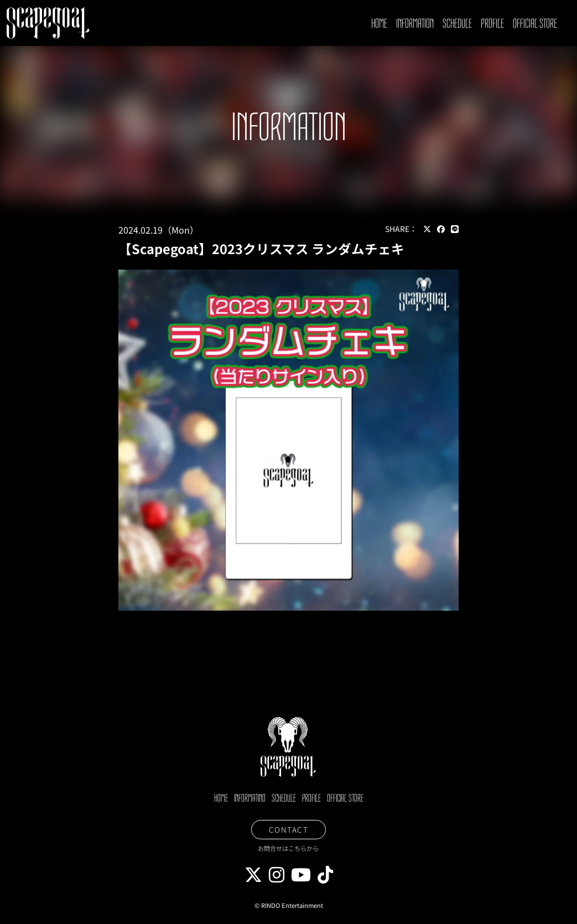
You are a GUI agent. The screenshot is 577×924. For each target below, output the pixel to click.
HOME (379, 23)
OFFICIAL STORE (535, 23)
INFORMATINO (250, 798)
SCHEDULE (457, 23)
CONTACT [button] (289, 829)
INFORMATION (415, 23)
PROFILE (492, 23)
